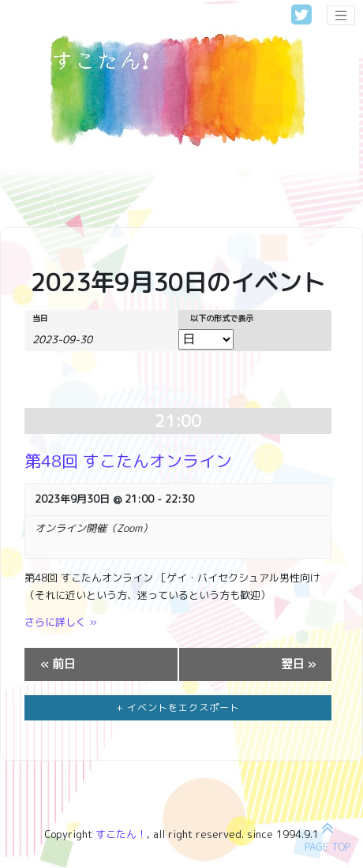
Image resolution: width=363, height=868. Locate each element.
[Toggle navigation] (341, 16)
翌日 (298, 664)
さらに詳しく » (61, 622)
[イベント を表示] (206, 339)
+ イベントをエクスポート (178, 707)
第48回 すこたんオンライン (128, 461)
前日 (58, 664)
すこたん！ (121, 834)
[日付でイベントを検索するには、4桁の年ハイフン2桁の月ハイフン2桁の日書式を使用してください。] (72, 339)
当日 (40, 318)
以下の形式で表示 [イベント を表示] (222, 318)
